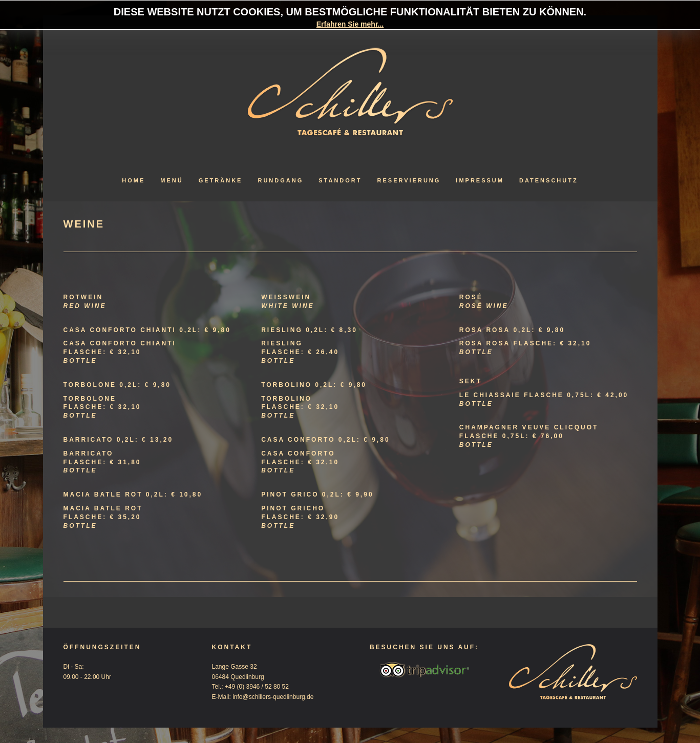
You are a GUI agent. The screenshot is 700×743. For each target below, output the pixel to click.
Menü (172, 180)
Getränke (221, 180)
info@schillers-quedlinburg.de (273, 697)
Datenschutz (549, 180)
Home (133, 180)
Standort (340, 180)
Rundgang (280, 180)
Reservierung (409, 180)
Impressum (480, 180)
